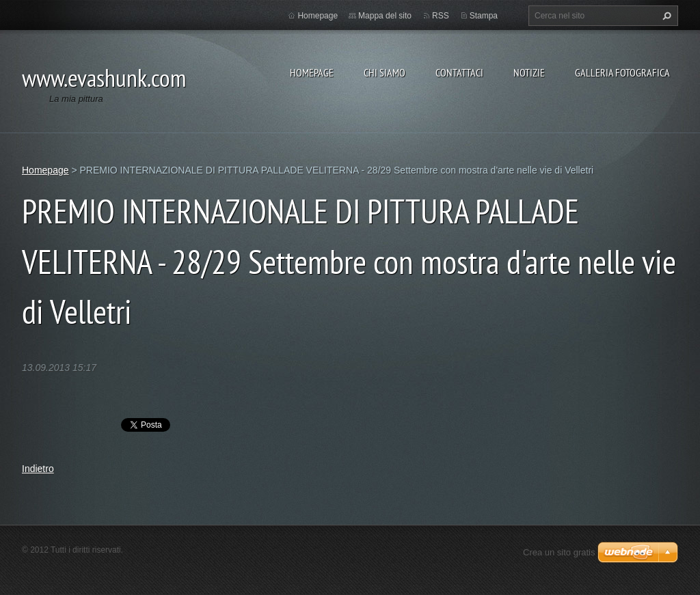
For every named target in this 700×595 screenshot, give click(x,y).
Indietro (38, 469)
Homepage (312, 72)
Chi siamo (385, 72)
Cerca (665, 16)
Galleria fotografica (622, 72)
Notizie (529, 72)
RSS (441, 16)
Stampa (484, 16)
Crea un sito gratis (559, 552)
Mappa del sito (385, 16)
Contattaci (459, 72)
